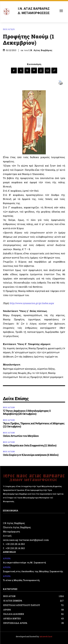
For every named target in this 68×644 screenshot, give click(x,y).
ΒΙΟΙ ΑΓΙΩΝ (10, 29)
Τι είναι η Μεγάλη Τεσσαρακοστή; (21, 580)
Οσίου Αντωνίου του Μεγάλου (21, 436)
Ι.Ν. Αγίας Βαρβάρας (40, 50)
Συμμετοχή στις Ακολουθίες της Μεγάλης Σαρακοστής (33, 571)
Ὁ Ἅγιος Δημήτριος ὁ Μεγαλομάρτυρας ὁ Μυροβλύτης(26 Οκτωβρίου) (27, 412)
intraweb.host (46, 636)
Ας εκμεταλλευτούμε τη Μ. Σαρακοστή (24, 562)
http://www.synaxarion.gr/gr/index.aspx (32, 303)
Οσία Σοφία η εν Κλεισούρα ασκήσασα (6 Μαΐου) (31, 455)
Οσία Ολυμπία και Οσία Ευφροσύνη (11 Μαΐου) (30, 445)
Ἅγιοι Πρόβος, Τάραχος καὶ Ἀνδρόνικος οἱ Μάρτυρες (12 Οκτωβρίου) (34, 425)
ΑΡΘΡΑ (7, 559)
